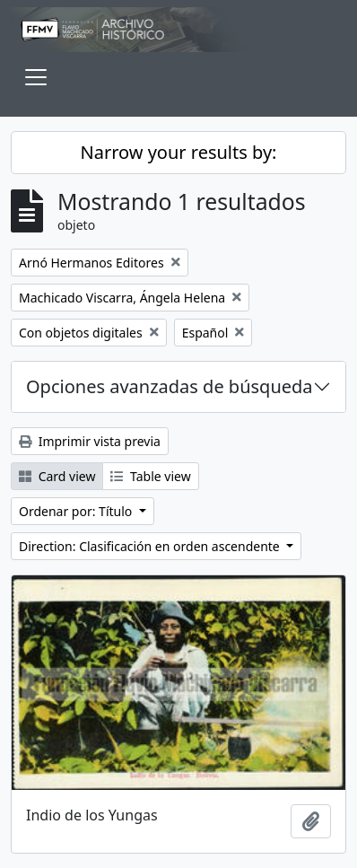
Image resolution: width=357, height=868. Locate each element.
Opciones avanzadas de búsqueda (170, 386)
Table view (150, 476)
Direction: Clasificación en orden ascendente (151, 546)
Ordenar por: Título (77, 511)
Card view (57, 476)
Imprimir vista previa (90, 441)
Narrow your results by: (179, 152)
